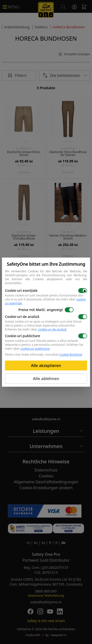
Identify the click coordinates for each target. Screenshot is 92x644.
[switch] (83, 291)
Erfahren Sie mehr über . (46, 301)
